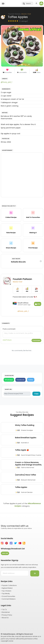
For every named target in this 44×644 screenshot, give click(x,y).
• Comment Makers (8, 599)
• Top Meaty (5, 594)
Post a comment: (9, 329)
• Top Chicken (6, 591)
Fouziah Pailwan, (20, 14)
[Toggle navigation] (3, 3)
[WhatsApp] (9, 380)
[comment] (22, 335)
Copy (36, 394)
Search (27, 3)
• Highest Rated (7, 588)
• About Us (5, 618)
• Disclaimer (5, 612)
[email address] (15, 573)
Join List (5, 553)
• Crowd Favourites (8, 596)
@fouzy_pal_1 (6, 82)
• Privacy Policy (6, 615)
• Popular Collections (9, 585)
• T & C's (4, 610)
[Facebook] (20, 380)
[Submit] (35, 573)
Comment (36, 340)
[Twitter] (31, 380)
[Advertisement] (22, 175)
